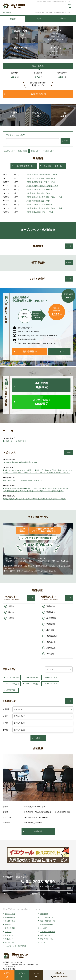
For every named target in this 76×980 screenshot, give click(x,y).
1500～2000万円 (32, 678)
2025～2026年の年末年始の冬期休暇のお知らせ (21, 462)
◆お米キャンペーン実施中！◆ (14, 441)
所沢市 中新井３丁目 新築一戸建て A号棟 (42, 175)
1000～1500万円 (12, 678)
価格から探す (35, 151)
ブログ (43, 942)
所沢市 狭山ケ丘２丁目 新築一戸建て (40, 190)
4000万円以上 (11, 690)
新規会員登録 (10, 928)
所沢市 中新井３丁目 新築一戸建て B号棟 (42, 186)
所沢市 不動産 (7, 12)
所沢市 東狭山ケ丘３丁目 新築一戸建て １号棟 (44, 197)
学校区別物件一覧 (47, 925)
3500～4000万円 (51, 684)
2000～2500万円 (51, 678)
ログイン (8, 932)
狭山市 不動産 (10, 921)
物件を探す (9, 925)
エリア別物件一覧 (47, 917)
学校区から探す (49, 151)
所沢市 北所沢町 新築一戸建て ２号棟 (41, 182)
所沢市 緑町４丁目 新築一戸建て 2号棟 (41, 178)
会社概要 (43, 928)
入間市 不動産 (10, 917)
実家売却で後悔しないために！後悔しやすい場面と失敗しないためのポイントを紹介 (34, 499)
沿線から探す (23, 151)
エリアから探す (9, 151)
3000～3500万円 (32, 684)
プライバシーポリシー (48, 939)
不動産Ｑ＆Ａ (10, 942)
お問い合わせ (45, 935)
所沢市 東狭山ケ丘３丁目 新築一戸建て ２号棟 (44, 208)
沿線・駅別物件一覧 (48, 921)
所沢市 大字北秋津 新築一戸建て (39, 201)
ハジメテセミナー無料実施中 (16, 946)
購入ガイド (9, 935)
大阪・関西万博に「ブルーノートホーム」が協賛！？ (23, 480)
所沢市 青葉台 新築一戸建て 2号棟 (40, 212)
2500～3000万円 (12, 684)
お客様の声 (44, 914)
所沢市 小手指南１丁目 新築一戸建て (40, 205)
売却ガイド (9, 939)
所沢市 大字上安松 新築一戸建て (39, 193)
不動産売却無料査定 (48, 932)
